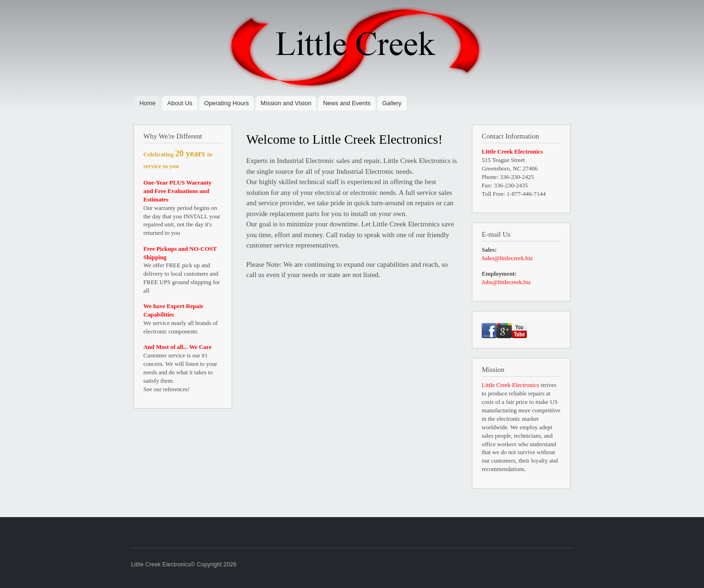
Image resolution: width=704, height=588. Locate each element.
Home (147, 103)
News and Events (347, 103)
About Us (180, 103)
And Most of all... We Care (177, 347)
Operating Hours (226, 103)
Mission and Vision (286, 103)
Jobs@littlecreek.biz (506, 282)
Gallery (392, 103)
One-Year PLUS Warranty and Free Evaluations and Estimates (177, 191)
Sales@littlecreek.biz (507, 258)
